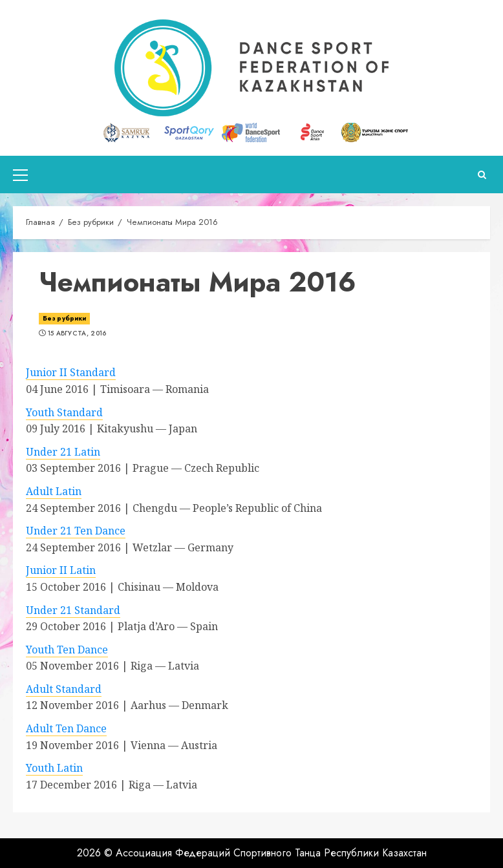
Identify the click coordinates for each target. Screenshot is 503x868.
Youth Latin (54, 768)
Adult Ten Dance (66, 728)
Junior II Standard (71, 372)
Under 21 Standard (73, 610)
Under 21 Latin (63, 452)
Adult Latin (54, 491)
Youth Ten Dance (67, 650)
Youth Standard (64, 412)
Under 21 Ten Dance (76, 531)
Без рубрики (64, 318)
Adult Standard (64, 689)
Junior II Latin (61, 570)
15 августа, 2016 (77, 333)
